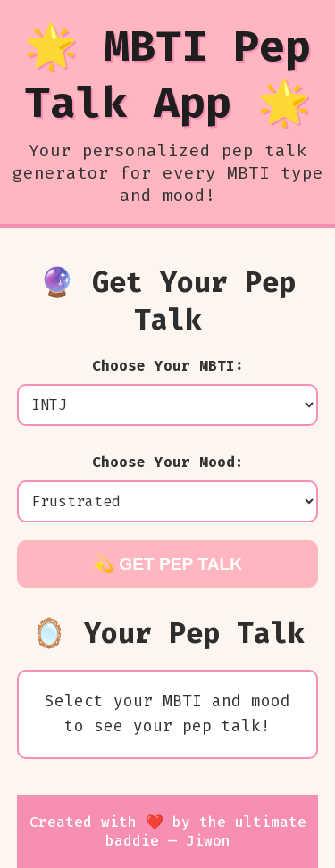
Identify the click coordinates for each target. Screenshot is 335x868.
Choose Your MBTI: (168, 366)
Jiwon (208, 841)
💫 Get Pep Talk (167, 564)
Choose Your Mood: (168, 462)
